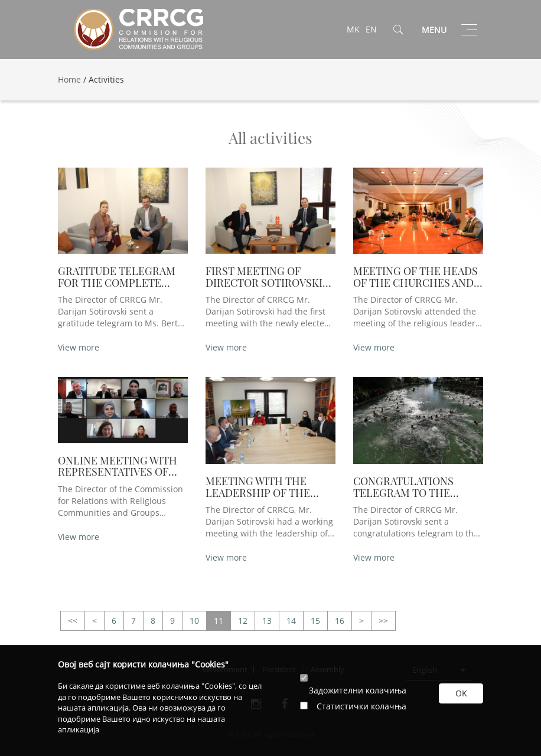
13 (267, 621)
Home (69, 79)
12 (243, 621)
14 (291, 621)
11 (219, 621)
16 (340, 621)
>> (73, 621)
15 (315, 621)
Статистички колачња (361, 706)
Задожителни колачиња (358, 690)
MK (353, 29)
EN (371, 29)
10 (194, 621)
